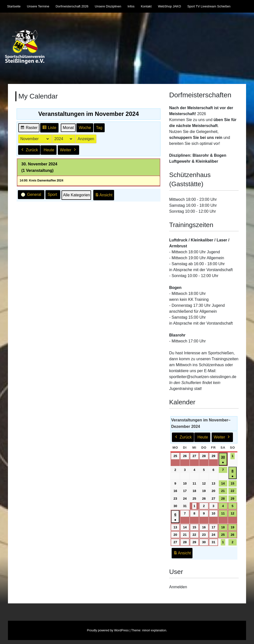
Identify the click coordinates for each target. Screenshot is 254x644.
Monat (68, 128)
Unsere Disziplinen (108, 6)
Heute (49, 150)
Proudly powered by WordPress (108, 630)
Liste (49, 128)
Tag (99, 128)
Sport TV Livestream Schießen (209, 6)
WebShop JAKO (170, 6)
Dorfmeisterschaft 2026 (72, 6)
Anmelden (178, 587)
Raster (29, 128)
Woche (85, 128)
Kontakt (146, 6)
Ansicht (104, 196)
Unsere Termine (38, 6)
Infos (131, 6)
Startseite (14, 6)
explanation (159, 630)
